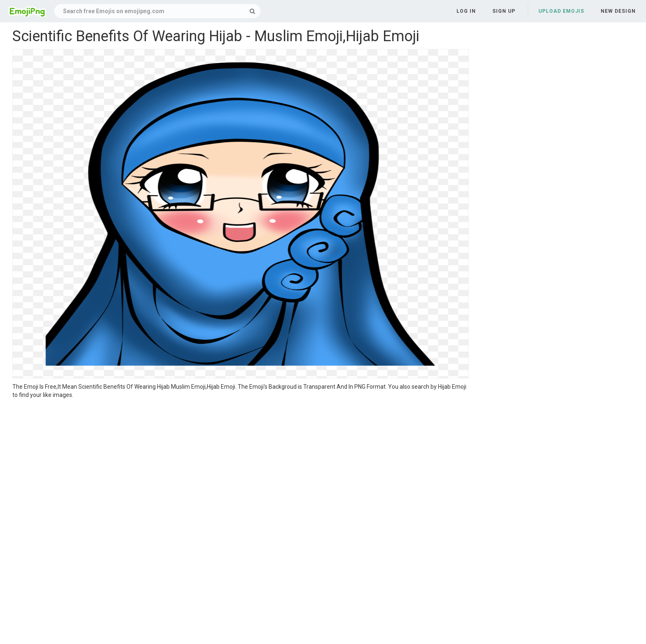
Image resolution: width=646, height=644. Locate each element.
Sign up (504, 11)
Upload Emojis (561, 11)
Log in (466, 11)
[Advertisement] (241, 461)
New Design (618, 11)
